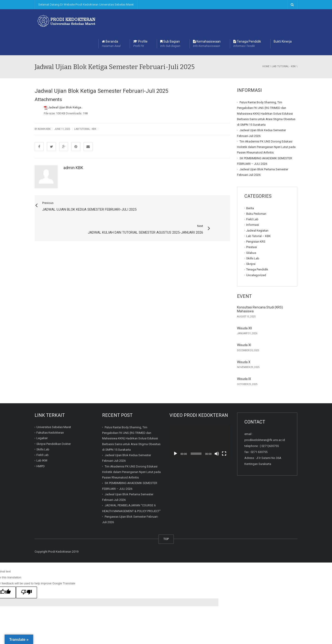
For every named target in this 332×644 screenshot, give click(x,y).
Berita (250, 185)
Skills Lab (253, 235)
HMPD (41, 443)
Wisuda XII (244, 305)
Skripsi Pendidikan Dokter (54, 421)
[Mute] (217, 431)
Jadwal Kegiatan (257, 207)
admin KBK (73, 145)
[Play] (175, 431)
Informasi (253, 202)
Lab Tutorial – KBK (258, 213)
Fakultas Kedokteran (50, 410)
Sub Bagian (170, 21)
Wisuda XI (244, 322)
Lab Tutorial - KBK (284, 43)
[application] (200, 418)
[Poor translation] (27, 569)
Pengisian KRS (256, 219)
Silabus (251, 230)
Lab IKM (42, 437)
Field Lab (252, 196)
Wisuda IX (244, 356)
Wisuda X (244, 339)
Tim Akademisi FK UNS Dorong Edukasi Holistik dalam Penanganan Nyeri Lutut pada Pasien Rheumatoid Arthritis (266, 124)
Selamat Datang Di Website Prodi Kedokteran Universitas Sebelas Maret (86, 4)
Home (266, 43)
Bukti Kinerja (283, 18)
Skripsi (251, 241)
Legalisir (42, 415)
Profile (140, 21)
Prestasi (252, 224)
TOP (166, 516)
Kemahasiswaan (207, 21)
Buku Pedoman (256, 191)
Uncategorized (256, 252)
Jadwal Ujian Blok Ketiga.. (65, 84)
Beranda (111, 21)
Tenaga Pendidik (247, 21)
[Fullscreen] (224, 431)
